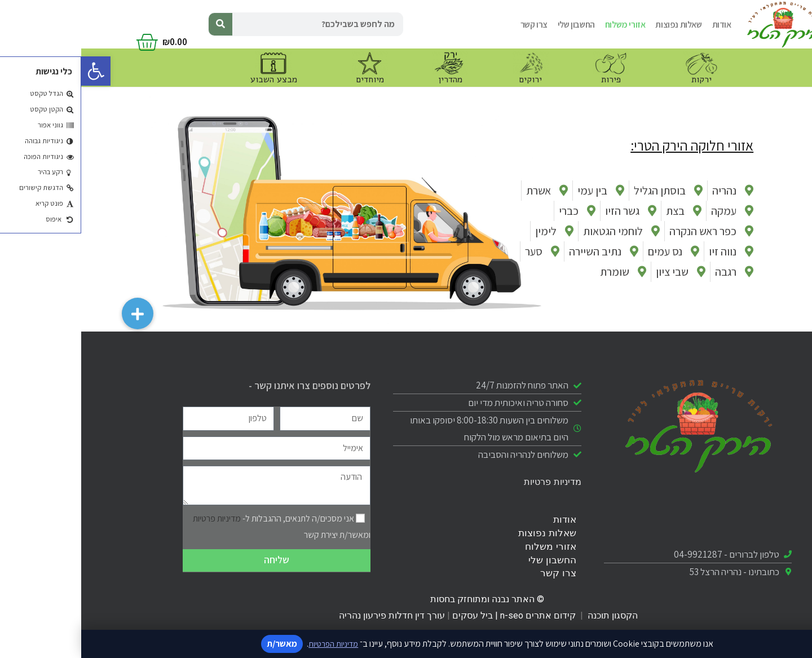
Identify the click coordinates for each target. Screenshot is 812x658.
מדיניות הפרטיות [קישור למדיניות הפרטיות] (252, 644)
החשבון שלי (495, 25)
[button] (15, 71)
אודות (641, 25)
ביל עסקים (391, 615)
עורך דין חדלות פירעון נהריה (310, 615)
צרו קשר (453, 25)
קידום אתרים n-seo (457, 615)
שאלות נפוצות (597, 25)
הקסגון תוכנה (531, 615)
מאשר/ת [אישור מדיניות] (199, 644)
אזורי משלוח (544, 25)
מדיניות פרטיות (471, 482)
